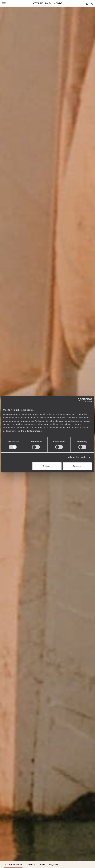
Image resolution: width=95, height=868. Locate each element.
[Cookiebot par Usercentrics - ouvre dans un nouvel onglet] (80, 400)
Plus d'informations (31, 431)
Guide (42, 864)
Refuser (47, 466)
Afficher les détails (77, 457)
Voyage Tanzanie (13, 864)
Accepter (77, 466)
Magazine (53, 864)
